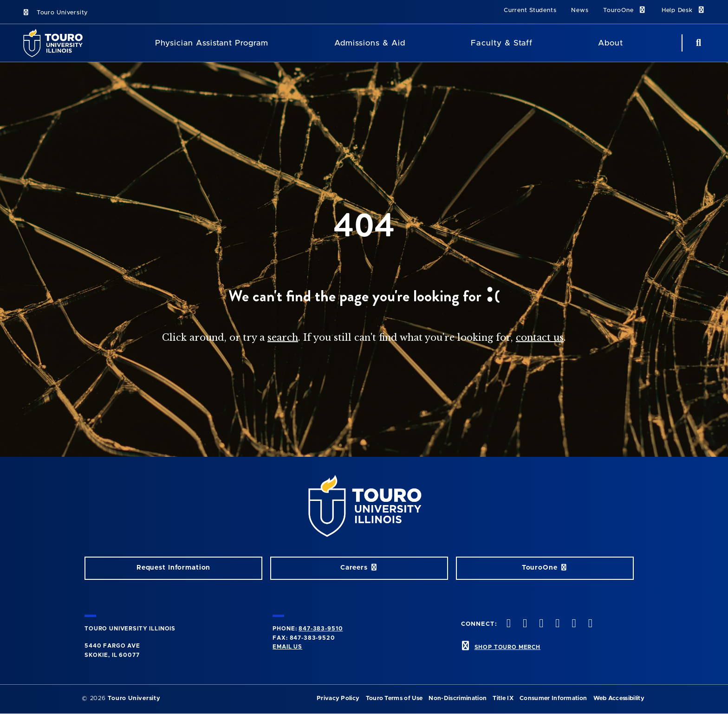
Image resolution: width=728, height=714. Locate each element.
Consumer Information (553, 698)
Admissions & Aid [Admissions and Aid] (370, 43)
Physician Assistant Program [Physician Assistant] (212, 43)
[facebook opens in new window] (589, 624)
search (283, 338)
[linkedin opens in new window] (573, 624)
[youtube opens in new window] (557, 624)
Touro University (55, 13)
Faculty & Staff (501, 43)
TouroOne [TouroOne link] (625, 10)
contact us (540, 338)
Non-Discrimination (458, 698)
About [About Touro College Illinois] (611, 43)
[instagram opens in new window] (524, 624)
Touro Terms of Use (394, 698)
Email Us (287, 647)
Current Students (530, 10)
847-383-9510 (321, 629)
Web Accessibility (619, 698)
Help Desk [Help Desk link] (684, 10)
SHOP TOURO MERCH (507, 647)
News (580, 10)
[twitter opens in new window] (507, 624)
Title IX (503, 698)
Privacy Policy (338, 698)
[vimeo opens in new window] (540, 624)
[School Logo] (56, 43)
